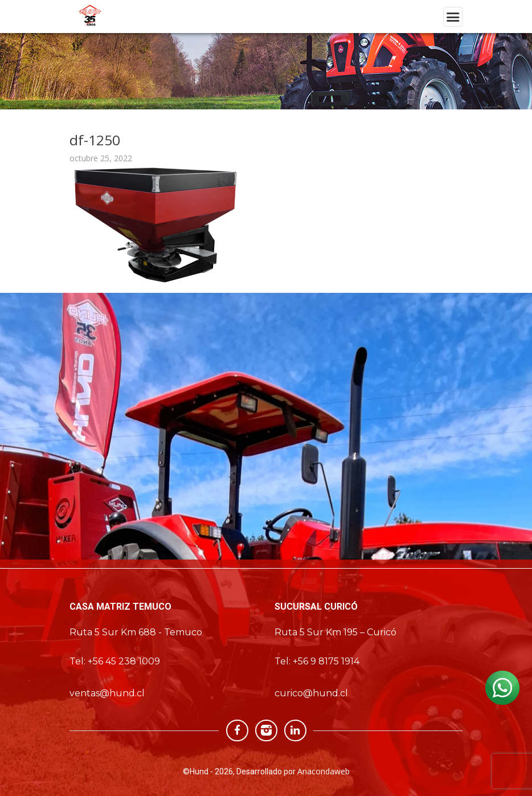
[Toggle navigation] (453, 17)
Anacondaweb (324, 771)
